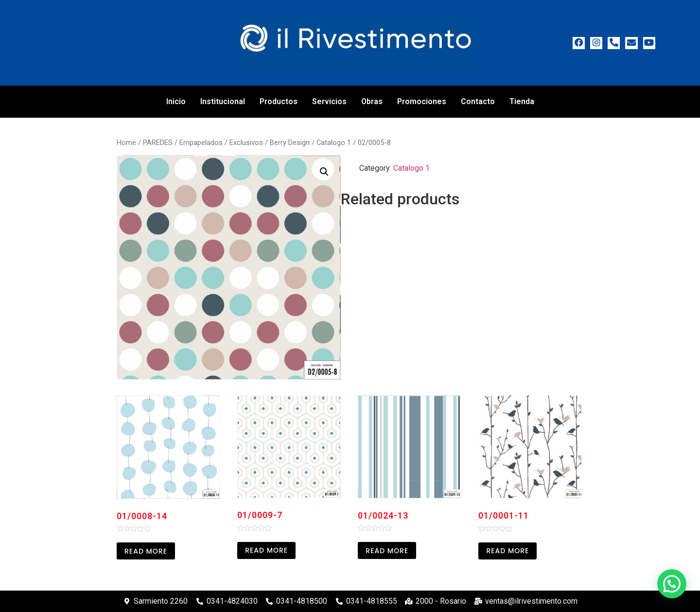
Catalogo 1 (334, 143)
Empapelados (201, 143)
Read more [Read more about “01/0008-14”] (146, 551)
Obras (372, 101)
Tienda (522, 101)
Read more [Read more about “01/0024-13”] (387, 551)
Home (126, 143)
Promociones (422, 101)
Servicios (329, 101)
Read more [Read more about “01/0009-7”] (266, 550)
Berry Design (290, 143)
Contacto (478, 101)
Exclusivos (246, 143)
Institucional (223, 101)
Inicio (176, 101)
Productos (279, 101)
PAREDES (158, 143)
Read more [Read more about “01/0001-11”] (507, 551)
